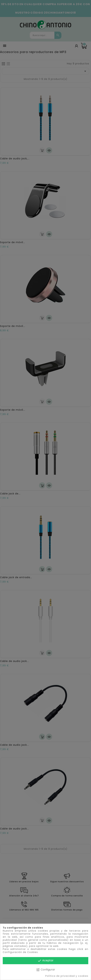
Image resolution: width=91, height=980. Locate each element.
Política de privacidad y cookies (67, 976)
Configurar (45, 970)
